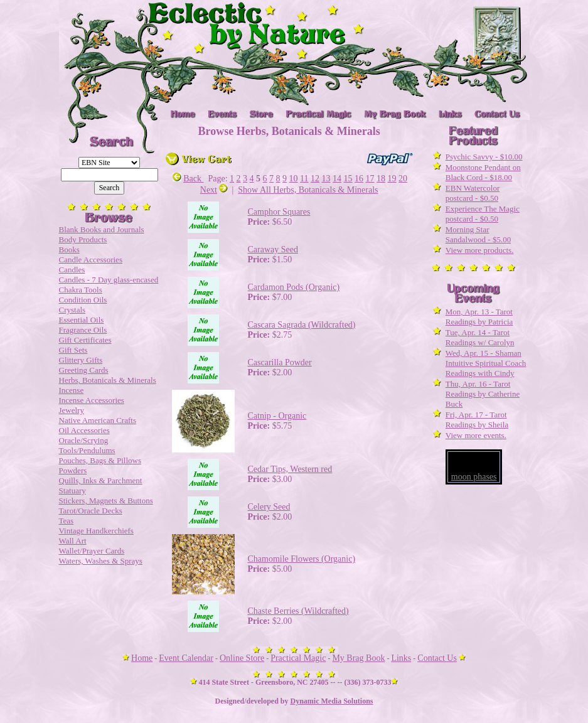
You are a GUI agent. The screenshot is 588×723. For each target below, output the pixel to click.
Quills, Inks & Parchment (101, 480)
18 (381, 179)
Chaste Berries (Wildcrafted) (298, 611)
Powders (73, 470)
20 (403, 179)
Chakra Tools (81, 290)
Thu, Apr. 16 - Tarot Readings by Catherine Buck (483, 394)
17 (370, 179)
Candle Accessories (91, 260)
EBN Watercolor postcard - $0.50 (473, 193)
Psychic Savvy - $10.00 (484, 157)
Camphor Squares (279, 212)
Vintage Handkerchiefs (96, 531)
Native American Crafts (98, 420)
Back (188, 179)
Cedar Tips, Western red (290, 469)
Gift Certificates (85, 340)
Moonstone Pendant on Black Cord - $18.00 (483, 172)
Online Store (242, 658)
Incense (72, 390)
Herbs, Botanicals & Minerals (108, 380)
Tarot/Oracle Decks (91, 511)
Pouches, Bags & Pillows (100, 460)
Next (214, 190)
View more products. (480, 250)
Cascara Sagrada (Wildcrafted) (302, 325)
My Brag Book (358, 658)
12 (315, 179)
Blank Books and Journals (102, 229)
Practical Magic (298, 658)
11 (304, 179)
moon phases (474, 477)
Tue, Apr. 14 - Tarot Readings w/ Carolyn (480, 337)
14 (337, 179)
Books (69, 249)
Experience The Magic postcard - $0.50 (483, 214)
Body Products (83, 239)
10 (294, 179)
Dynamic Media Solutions (332, 701)
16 (359, 179)
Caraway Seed (273, 249)
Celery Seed (269, 507)
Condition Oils (83, 300)
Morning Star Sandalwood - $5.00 (478, 234)
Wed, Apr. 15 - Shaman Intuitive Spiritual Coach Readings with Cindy (486, 363)
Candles (72, 270)
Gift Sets (73, 350)
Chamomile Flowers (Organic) (302, 559)
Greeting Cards (84, 370)
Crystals (72, 310)
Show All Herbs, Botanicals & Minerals (308, 190)
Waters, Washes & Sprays (101, 561)
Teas (67, 521)
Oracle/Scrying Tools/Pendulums (87, 445)
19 (392, 179)
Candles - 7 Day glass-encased (109, 280)
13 (326, 179)
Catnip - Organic (277, 416)
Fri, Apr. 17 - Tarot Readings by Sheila (477, 420)
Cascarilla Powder (280, 362)
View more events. (476, 435)
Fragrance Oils (83, 330)
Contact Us (437, 658)
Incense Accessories (92, 400)
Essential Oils (82, 320)
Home (142, 658)
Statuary (72, 490)
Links (401, 658)
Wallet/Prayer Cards (92, 551)
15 (348, 179)
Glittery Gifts (81, 360)
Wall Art (73, 541)
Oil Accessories (84, 430)
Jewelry (72, 410)
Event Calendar (186, 658)
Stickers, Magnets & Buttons (106, 501)
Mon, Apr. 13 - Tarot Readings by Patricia (479, 317)
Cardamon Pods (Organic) (294, 287)
